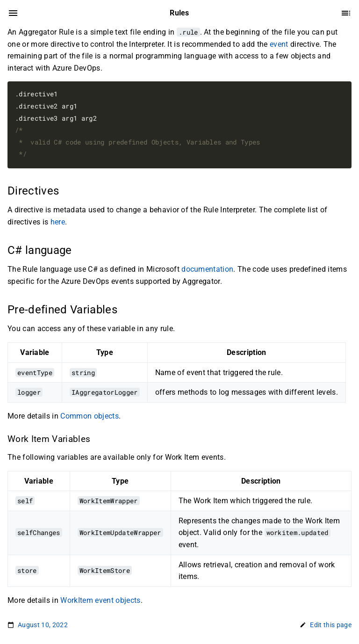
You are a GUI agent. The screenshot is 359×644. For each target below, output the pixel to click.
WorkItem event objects (100, 600)
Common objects (90, 416)
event (279, 44)
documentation (207, 269)
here (58, 222)
